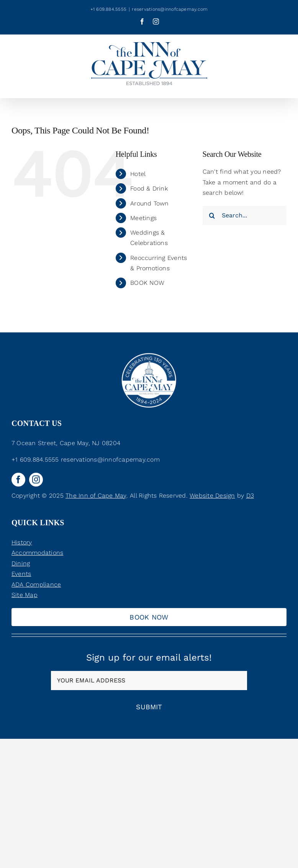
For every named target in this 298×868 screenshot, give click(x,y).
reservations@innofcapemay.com (170, 9)
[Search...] (245, 215)
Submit (149, 707)
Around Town (150, 203)
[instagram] (36, 480)
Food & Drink (149, 188)
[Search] (212, 215)
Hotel (138, 174)
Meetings (143, 218)
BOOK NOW (147, 283)
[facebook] (18, 480)
